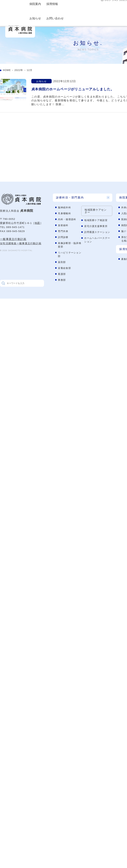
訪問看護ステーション (97, 232)
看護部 (62, 274)
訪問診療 (63, 237)
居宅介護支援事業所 (96, 226)
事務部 (62, 280)
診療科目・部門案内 (70, 198)
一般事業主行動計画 (13, 239)
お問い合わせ (55, 18)
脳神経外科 (64, 207)
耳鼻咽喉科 (64, 213)
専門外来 (63, 231)
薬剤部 (62, 262)
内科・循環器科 (67, 219)
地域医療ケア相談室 (96, 220)
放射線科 (63, 225)
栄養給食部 (64, 268)
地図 (37, 223)
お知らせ (35, 18)
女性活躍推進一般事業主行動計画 (21, 243)
